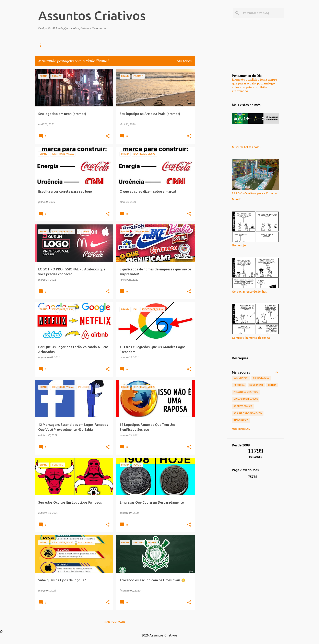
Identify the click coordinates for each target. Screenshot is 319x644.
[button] (108, 136)
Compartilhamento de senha (251, 338)
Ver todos (185, 61)
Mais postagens (115, 622)
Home (42, 45)
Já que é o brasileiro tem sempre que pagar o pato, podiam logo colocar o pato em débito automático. (254, 85)
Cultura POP (241, 378)
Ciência (272, 385)
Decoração (109, 45)
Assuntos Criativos (92, 15)
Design (60, 45)
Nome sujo (239, 245)
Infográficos (83, 45)
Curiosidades (261, 378)
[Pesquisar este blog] (263, 13)
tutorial (239, 385)
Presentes (133, 45)
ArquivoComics (243, 406)
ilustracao (256, 385)
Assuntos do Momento (248, 413)
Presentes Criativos (246, 392)
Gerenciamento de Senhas (249, 292)
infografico (241, 420)
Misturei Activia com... (247, 147)
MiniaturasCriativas (246, 399)
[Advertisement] (211, 130)
